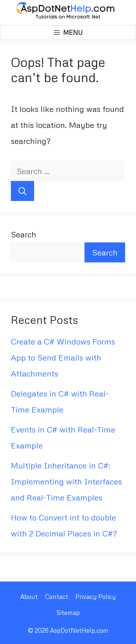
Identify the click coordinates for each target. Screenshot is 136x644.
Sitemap (68, 613)
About (29, 597)
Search (24, 234)
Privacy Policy (96, 597)
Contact (57, 597)
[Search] (22, 191)
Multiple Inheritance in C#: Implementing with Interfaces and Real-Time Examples (66, 481)
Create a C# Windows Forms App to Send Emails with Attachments (63, 357)
